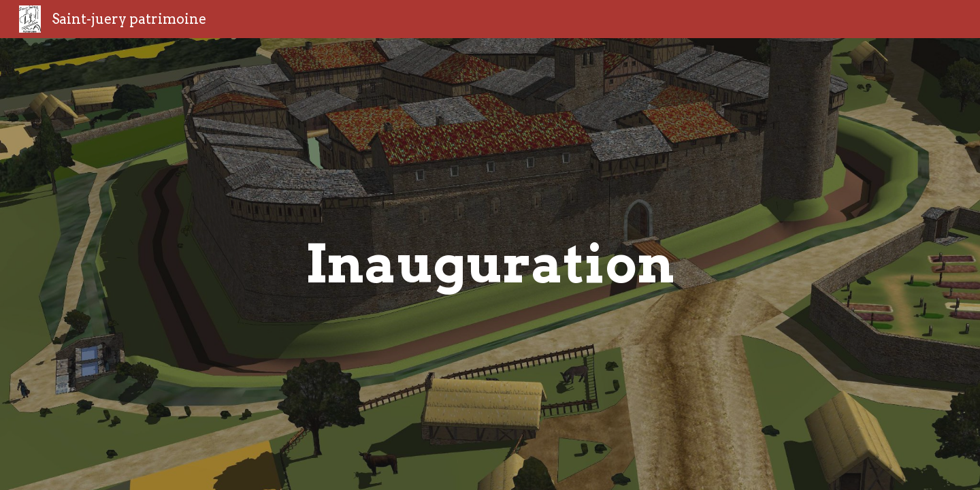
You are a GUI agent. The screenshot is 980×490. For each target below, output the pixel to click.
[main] (490, 264)
